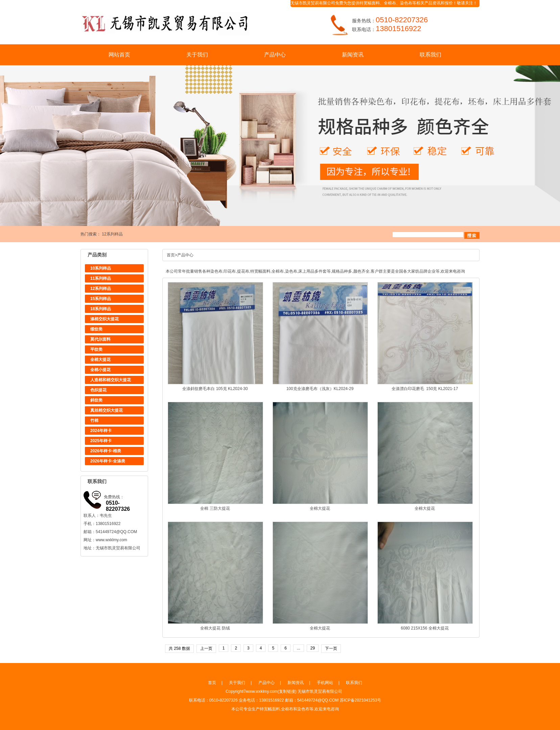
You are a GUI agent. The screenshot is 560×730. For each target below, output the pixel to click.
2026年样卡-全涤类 (108, 461)
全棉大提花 (100, 360)
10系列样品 (101, 268)
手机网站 (325, 683)
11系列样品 (101, 278)
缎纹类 (96, 329)
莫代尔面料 (100, 339)
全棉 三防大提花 (215, 508)
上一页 (206, 648)
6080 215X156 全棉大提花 (425, 628)
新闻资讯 (353, 55)
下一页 (331, 648)
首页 (171, 255)
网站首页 (119, 55)
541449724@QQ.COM (116, 532)
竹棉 (94, 420)
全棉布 (390, 3)
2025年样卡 (101, 441)
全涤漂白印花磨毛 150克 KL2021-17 (425, 389)
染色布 (406, 3)
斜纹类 (96, 400)
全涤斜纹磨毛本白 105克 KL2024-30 (215, 389)
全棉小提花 (100, 370)
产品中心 (275, 55)
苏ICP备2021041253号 (361, 700)
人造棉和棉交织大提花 (111, 380)
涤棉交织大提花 (104, 319)
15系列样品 (101, 299)
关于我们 (197, 55)
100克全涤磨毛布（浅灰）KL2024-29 (320, 389)
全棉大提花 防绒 (215, 628)
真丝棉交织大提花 (107, 410)
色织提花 (98, 390)
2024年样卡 (101, 431)
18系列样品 (101, 309)
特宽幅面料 (370, 3)
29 (313, 648)
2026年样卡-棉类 (106, 451)
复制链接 (287, 691)
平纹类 (96, 349)
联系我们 (430, 55)
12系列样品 (112, 234)
